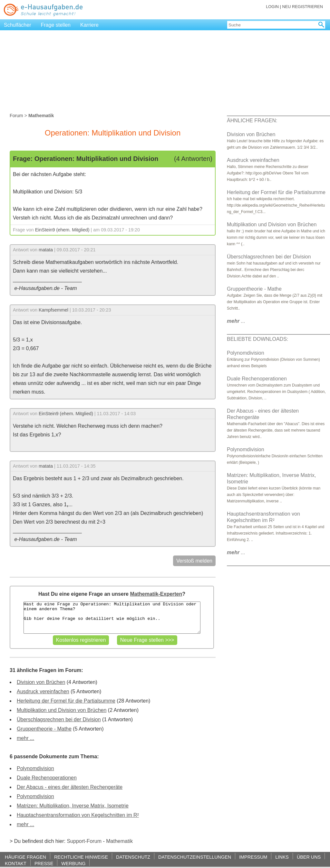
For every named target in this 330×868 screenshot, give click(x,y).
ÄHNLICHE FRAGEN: (252, 121)
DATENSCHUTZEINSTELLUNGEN (195, 857)
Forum (16, 116)
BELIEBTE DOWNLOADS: (257, 339)
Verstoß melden (194, 561)
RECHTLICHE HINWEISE (81, 857)
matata (46, 250)
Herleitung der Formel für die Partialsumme (66, 701)
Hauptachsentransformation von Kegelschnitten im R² (78, 815)
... (236, 321)
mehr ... (25, 738)
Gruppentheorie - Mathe (44, 729)
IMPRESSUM (253, 857)
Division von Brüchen (41, 682)
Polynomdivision (35, 768)
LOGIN (272, 7)
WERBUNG (73, 863)
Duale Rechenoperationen (47, 778)
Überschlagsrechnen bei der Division (59, 719)
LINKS (282, 857)
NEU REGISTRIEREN (302, 7)
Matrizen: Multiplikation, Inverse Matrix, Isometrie (73, 806)
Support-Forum (84, 841)
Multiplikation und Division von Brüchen (62, 710)
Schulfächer (18, 25)
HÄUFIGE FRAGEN (25, 857)
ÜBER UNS (309, 857)
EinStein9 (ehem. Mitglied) (62, 230)
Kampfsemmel (53, 310)
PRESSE (44, 863)
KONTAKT (16, 863)
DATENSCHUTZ (133, 857)
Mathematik (119, 841)
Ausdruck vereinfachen (43, 691)
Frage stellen (56, 25)
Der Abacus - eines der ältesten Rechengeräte (70, 787)
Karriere (89, 25)
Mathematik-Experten (156, 594)
